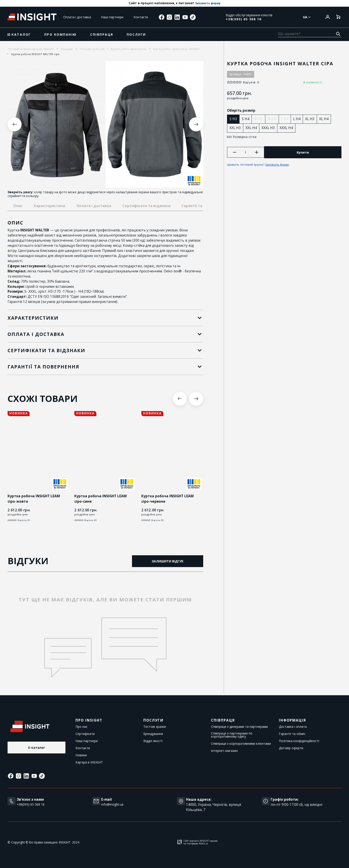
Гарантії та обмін (292, 734)
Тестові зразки (155, 727)
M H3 (260, 119)
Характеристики (49, 206)
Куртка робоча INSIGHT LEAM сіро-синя (101, 499)
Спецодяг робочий (92, 49)
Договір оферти (291, 748)
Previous (15, 124)
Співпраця (102, 34)
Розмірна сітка (245, 137)
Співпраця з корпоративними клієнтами (241, 744)
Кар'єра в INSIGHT (89, 762)
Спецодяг (67, 49)
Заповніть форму (208, 3)
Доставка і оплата (293, 727)
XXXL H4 (288, 128)
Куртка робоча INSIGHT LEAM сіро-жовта (34, 499)
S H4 (247, 119)
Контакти (141, 17)
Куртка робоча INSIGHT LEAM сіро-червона (168, 499)
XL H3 (311, 119)
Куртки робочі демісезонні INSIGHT (177, 49)
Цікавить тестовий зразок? (262, 166)
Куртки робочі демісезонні (129, 49)
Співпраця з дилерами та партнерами (239, 727)
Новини (81, 755)
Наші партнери (112, 17)
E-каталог (37, 748)
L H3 (286, 119)
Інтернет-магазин (224, 751)
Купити (303, 153)
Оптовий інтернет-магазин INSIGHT (31, 49)
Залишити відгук (168, 561)
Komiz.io (203, 844)
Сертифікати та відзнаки (146, 206)
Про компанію (61, 34)
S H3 (235, 119)
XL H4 (325, 119)
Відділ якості (153, 741)
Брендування (153, 734)
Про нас (81, 727)
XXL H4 (253, 128)
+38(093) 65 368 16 (243, 19)
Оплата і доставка (77, 17)
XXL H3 (236, 128)
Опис (18, 206)
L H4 (298, 119)
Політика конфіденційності (299, 741)
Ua (307, 17)
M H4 (273, 119)
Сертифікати (85, 734)
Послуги (136, 34)
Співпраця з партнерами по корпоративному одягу (232, 735)
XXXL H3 (270, 128)
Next (196, 124)
